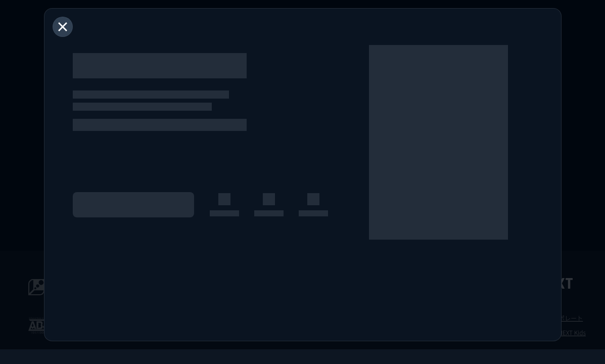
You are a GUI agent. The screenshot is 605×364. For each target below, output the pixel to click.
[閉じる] (63, 27)
